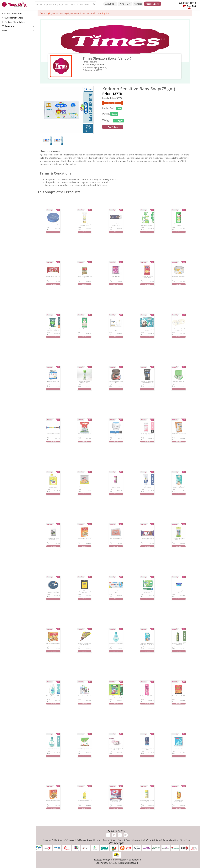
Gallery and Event (138, 840)
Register (105, 13)
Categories (9, 26)
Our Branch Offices (12, 14)
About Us (110, 4)
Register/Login (153, 4)
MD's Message (81, 840)
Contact (138, 4)
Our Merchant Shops (13, 18)
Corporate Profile (50, 840)
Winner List (125, 4)
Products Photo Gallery (14, 22)
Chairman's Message (66, 840)
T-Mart (5, 30)
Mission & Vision (124, 840)
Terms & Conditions (171, 840)
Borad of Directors (94, 840)
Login (48, 13)
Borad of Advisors (110, 840)
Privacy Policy (185, 840)
